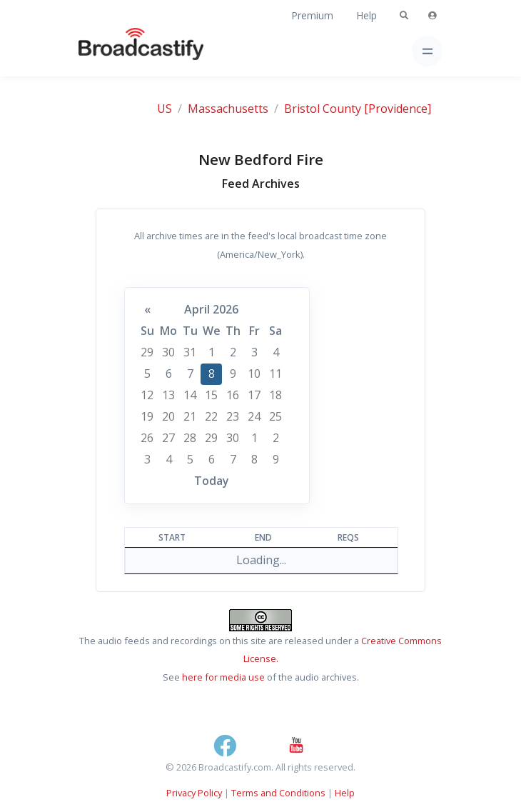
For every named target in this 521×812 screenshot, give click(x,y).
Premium (312, 15)
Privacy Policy (194, 793)
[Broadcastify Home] (118, 51)
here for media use (223, 677)
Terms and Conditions (278, 793)
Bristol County (323, 109)
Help (366, 15)
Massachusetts (228, 109)
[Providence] (398, 109)
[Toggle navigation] (427, 51)
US (165, 109)
